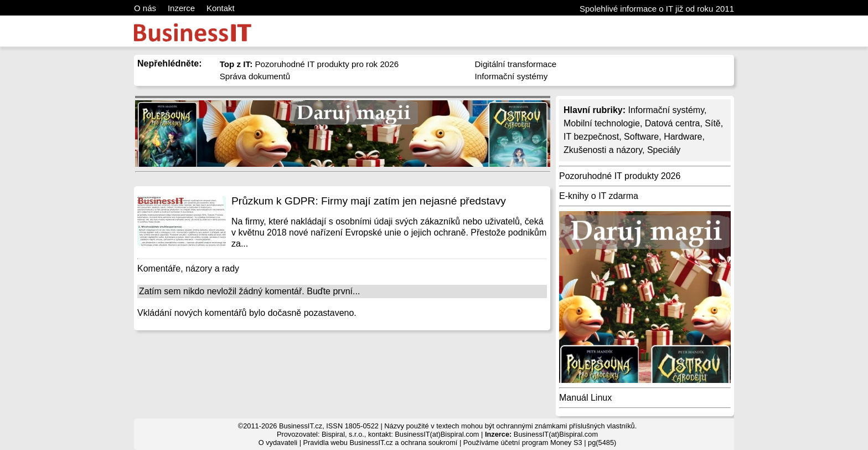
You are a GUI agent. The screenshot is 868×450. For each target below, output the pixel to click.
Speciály (664, 150)
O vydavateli (278, 443)
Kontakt (221, 8)
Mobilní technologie (602, 123)
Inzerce (181, 8)
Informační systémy (512, 76)
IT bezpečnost (591, 137)
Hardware (683, 137)
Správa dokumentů (255, 76)
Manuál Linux (585, 398)
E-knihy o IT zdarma (599, 196)
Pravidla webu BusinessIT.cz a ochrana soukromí (381, 443)
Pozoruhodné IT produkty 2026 (620, 176)
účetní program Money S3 (541, 443)
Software (641, 137)
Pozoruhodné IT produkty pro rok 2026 (309, 64)
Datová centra (673, 123)
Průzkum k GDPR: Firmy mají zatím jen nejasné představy (369, 201)
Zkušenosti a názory (603, 150)
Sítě (712, 123)
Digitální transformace (516, 64)
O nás (145, 8)
